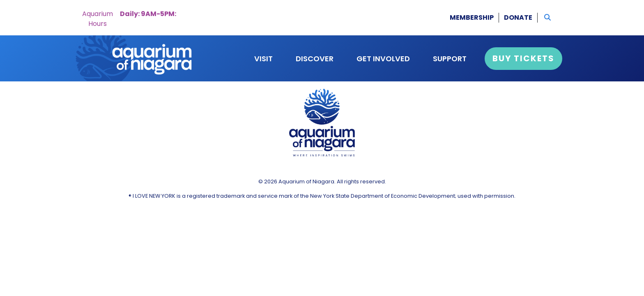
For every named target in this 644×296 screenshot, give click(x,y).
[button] (547, 18)
